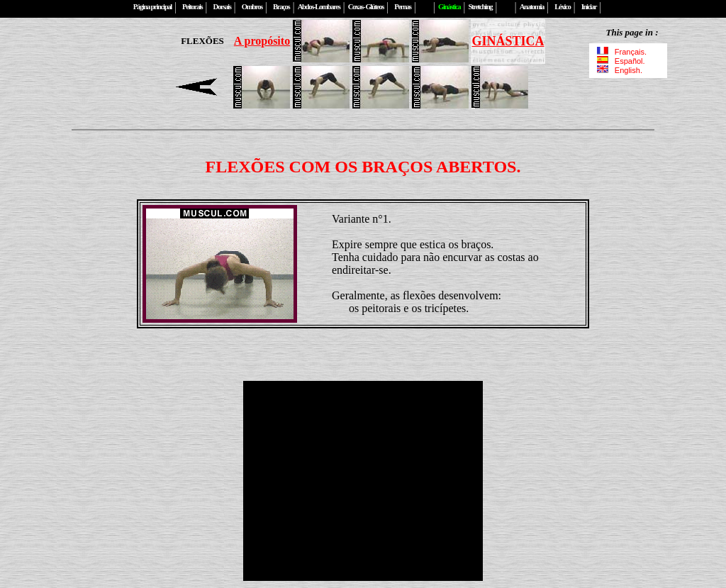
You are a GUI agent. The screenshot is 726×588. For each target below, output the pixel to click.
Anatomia (532, 7)
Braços (281, 7)
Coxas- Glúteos (366, 7)
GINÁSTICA (508, 41)
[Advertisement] (88, 64)
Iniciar (589, 7)
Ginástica (449, 7)
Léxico (562, 7)
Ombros (252, 7)
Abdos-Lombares (319, 7)
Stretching (480, 7)
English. (619, 70)
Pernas (402, 7)
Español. (621, 61)
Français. (623, 52)
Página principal (152, 7)
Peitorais (192, 7)
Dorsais (222, 7)
